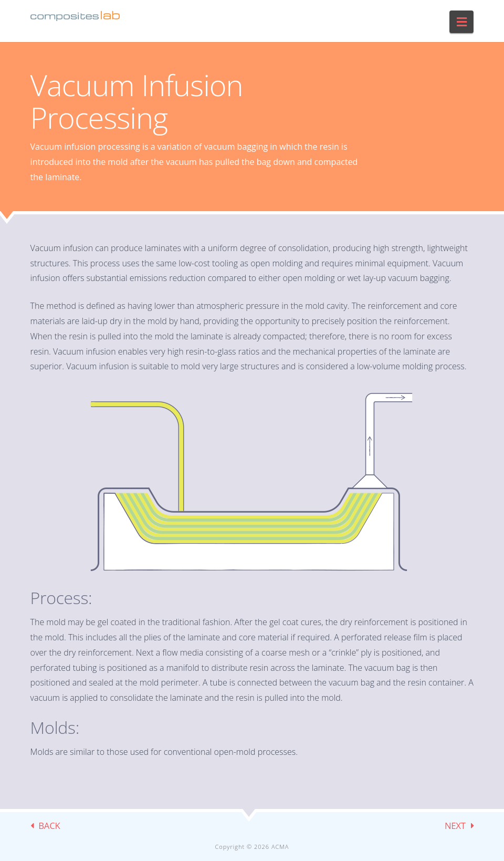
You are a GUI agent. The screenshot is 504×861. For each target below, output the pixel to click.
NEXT (455, 826)
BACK (49, 826)
